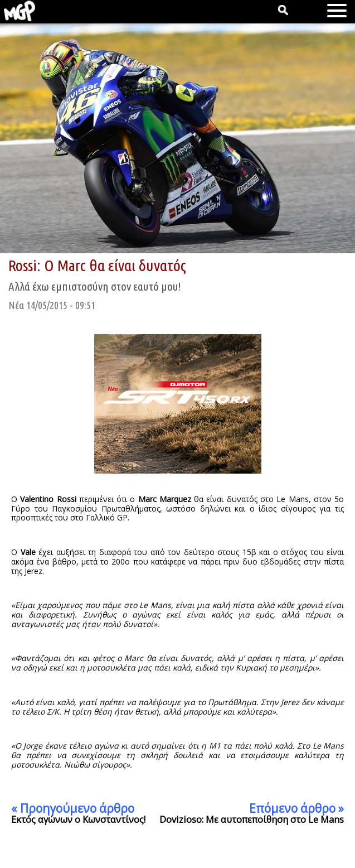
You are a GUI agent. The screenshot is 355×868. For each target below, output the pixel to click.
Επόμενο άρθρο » (296, 808)
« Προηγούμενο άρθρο (73, 808)
